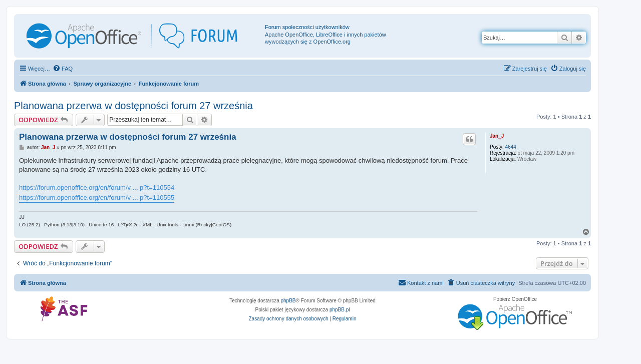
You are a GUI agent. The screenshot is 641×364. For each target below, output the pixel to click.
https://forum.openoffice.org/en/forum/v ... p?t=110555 (97, 198)
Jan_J (497, 136)
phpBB (288, 301)
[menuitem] (63, 69)
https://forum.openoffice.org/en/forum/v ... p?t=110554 (97, 188)
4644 (511, 147)
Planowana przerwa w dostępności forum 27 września (133, 106)
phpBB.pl (340, 310)
